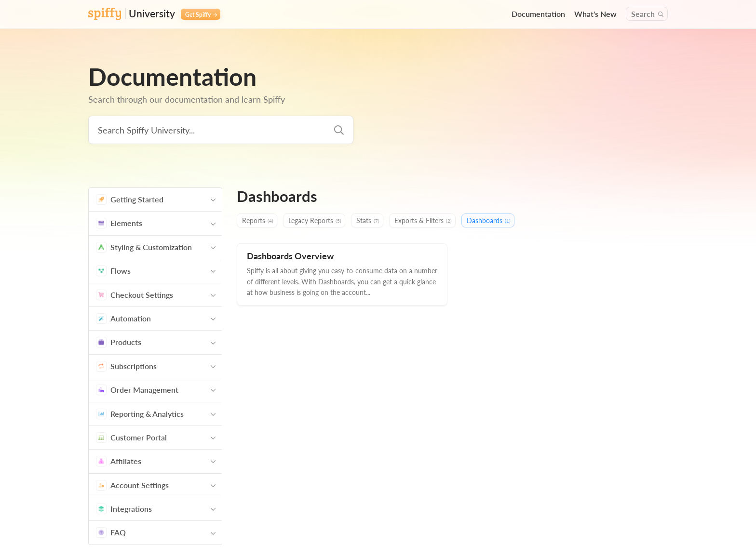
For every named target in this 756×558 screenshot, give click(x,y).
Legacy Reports (315, 221)
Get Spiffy (201, 14)
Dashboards (489, 221)
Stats (368, 221)
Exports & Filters (423, 221)
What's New (595, 14)
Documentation (538, 14)
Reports (258, 221)
